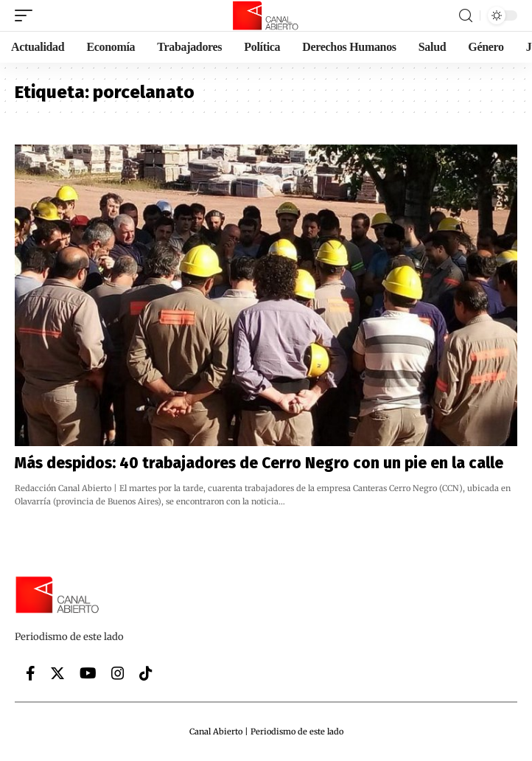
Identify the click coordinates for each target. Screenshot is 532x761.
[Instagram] (118, 673)
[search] (466, 16)
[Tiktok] (146, 673)
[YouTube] (88, 673)
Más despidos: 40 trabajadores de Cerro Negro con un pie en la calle (259, 463)
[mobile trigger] (27, 15)
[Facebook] (31, 673)
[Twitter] (57, 673)
